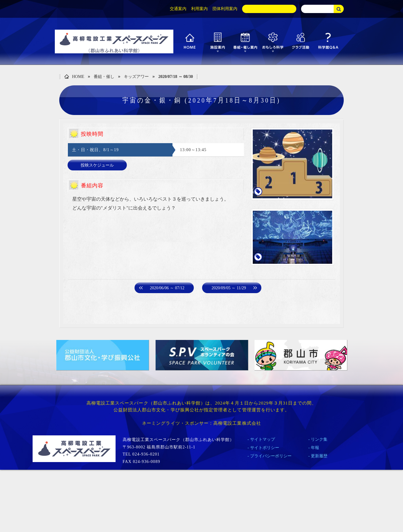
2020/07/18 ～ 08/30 (176, 77)
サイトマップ (263, 439)
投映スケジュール (97, 165)
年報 (315, 448)
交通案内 (178, 9)
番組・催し (104, 77)
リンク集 (319, 439)
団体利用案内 (225, 9)
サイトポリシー (265, 448)
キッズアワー (136, 77)
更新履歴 (319, 456)
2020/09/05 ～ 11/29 (229, 288)
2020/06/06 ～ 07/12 (167, 288)
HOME (74, 77)
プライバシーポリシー (271, 456)
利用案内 (199, 9)
